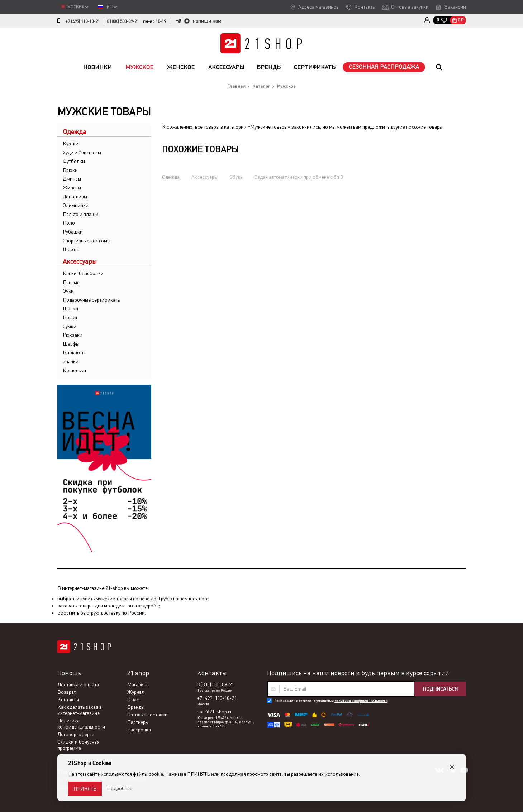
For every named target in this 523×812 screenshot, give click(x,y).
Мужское (139, 67)
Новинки (98, 67)
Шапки (70, 308)
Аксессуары (226, 67)
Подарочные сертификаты (92, 300)
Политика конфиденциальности (81, 724)
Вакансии (455, 7)
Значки (71, 361)
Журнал (136, 692)
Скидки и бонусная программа (78, 745)
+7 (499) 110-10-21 (82, 21)
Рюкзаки (73, 335)
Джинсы (72, 179)
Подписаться (440, 689)
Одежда (171, 177)
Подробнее (120, 788)
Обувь (236, 177)
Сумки (70, 326)
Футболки (74, 161)
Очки (68, 291)
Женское (181, 67)
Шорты (71, 249)
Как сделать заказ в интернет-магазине (80, 710)
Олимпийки (76, 205)
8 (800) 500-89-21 (123, 21)
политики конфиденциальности (361, 701)
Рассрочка (139, 730)
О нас (133, 700)
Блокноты (74, 352)
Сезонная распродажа (384, 67)
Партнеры (138, 722)
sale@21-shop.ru (215, 712)
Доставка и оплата (78, 684)
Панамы (72, 282)
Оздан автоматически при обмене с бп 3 (298, 177)
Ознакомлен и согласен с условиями (331, 701)
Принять (85, 789)
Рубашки (73, 232)
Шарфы (71, 344)
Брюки (70, 170)
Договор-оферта (76, 734)
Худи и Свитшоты (82, 153)
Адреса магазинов (318, 7)
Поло (69, 223)
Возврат (67, 692)
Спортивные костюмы (87, 241)
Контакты (365, 7)
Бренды (269, 67)
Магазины (138, 684)
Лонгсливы (75, 197)
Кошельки (74, 370)
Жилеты (72, 188)
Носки (70, 317)
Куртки (71, 144)
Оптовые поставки (148, 715)
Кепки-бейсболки (83, 273)
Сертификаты (315, 67)
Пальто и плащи (80, 214)
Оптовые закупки (410, 7)
